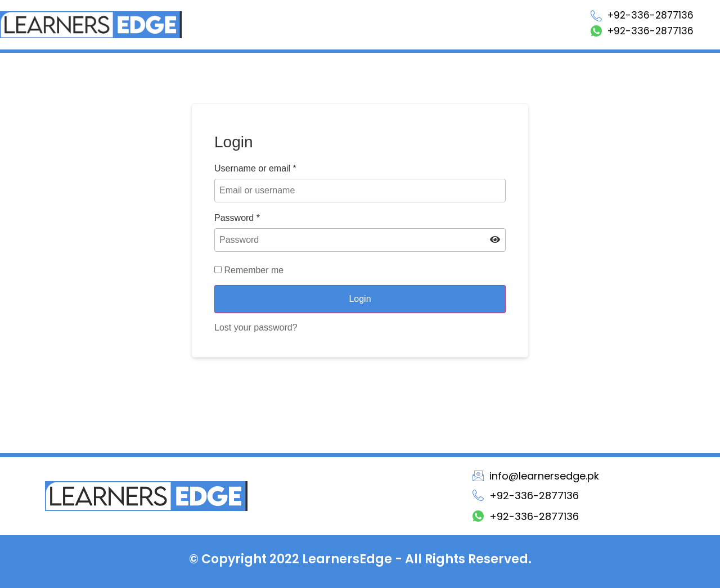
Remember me (249, 270)
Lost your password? (256, 327)
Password (237, 218)
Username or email (255, 169)
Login (360, 299)
